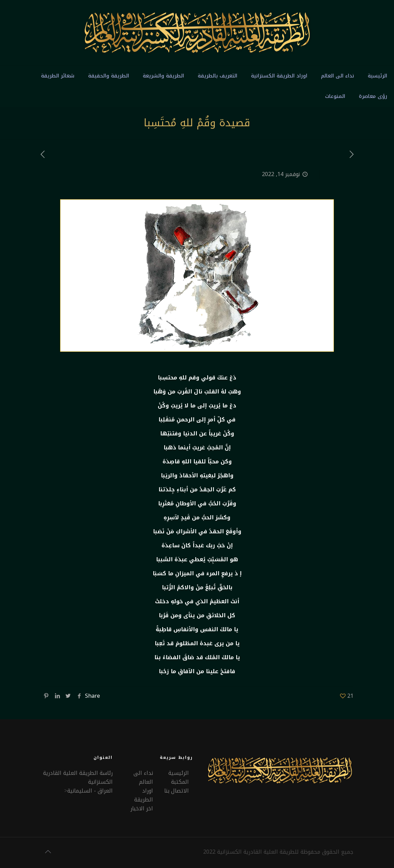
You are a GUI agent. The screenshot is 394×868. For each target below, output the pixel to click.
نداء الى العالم (143, 777)
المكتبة (180, 782)
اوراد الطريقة (144, 795)
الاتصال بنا (177, 791)
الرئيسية (179, 773)
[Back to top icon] (48, 852)
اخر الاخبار (142, 808)
